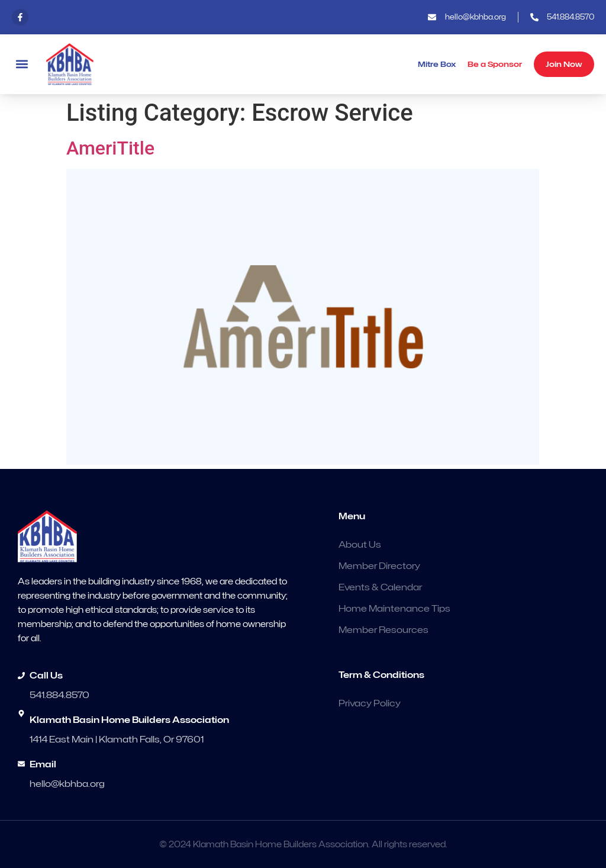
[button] (22, 64)
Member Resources (383, 630)
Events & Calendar (380, 587)
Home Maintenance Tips (394, 609)
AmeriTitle (110, 148)
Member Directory (379, 566)
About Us (360, 545)
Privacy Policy (370, 703)
